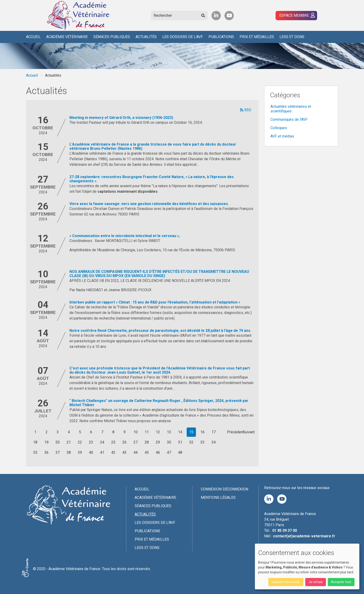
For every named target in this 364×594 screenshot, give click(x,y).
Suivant (249, 432)
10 (136, 432)
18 (35, 442)
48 (180, 452)
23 (91, 442)
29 (158, 442)
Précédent (236, 432)
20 (58, 442)
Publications (221, 37)
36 (46, 452)
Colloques (279, 128)
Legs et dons (292, 37)
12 (158, 432)
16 (202, 432)
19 (46, 442)
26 (124, 442)
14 (180, 432)
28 (147, 442)
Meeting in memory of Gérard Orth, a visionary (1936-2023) (121, 118)
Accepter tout (341, 582)
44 (136, 452)
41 (102, 452)
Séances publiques (112, 37)
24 (102, 442)
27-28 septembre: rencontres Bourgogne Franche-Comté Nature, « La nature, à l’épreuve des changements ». (152, 179)
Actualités (146, 37)
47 (169, 452)
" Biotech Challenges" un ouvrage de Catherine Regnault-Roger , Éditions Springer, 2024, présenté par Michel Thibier (159, 403)
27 (136, 442)
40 (91, 452)
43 (124, 452)
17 (214, 432)
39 (80, 452)
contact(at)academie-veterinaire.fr (304, 536)
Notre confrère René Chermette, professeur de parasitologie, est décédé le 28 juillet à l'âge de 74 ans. (160, 331)
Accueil (33, 37)
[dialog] (307, 566)
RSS (246, 110)
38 (69, 452)
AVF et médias (282, 136)
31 (180, 442)
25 (113, 442)
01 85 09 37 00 (285, 530)
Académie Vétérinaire (67, 37)
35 (35, 452)
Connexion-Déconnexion (224, 489)
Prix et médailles (257, 37)
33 (202, 442)
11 (147, 432)
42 (113, 452)
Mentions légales (218, 498)
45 (147, 452)
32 (191, 442)
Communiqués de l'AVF (289, 119)
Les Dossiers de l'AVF (183, 37)
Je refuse (316, 582)
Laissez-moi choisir (286, 582)
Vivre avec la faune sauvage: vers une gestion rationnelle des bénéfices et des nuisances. (149, 204)
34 (214, 442)
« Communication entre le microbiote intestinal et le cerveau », (125, 236)
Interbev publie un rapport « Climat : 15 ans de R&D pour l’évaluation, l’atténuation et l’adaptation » (155, 302)
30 (169, 442)
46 (158, 452)
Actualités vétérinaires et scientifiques (291, 109)
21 (69, 442)
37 (58, 452)
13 (169, 432)
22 (80, 442)
